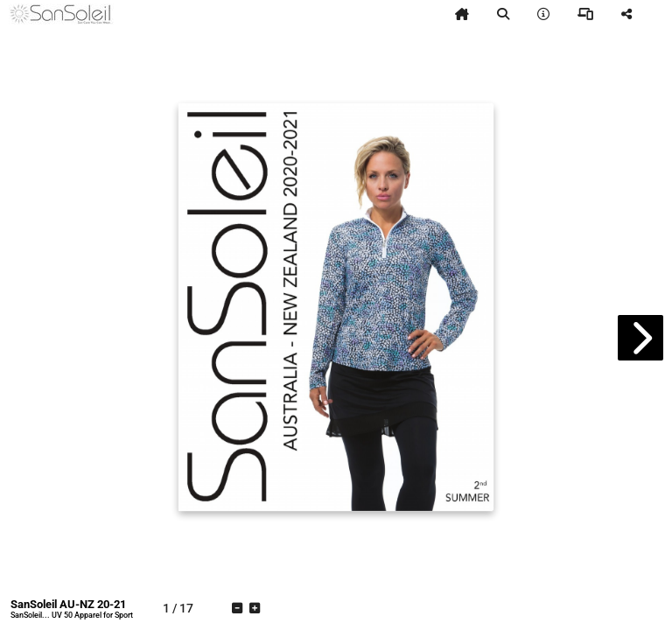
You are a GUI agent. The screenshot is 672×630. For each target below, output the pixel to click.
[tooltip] (462, 14)
